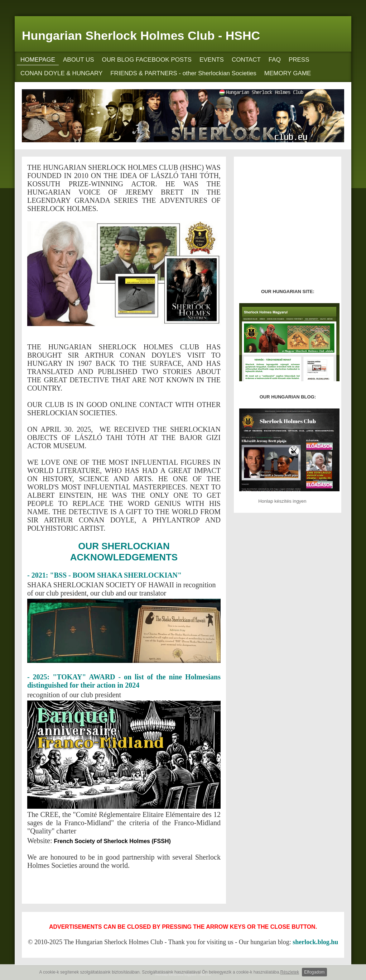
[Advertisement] (111, 885)
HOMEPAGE (38, 60)
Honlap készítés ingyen (282, 501)
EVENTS (212, 60)
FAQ (275, 60)
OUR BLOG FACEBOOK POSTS (147, 60)
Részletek (290, 972)
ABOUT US (79, 60)
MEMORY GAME (288, 73)
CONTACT (246, 60)
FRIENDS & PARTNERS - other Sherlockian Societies (183, 73)
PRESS (299, 60)
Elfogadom (314, 972)
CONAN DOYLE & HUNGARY (61, 73)
